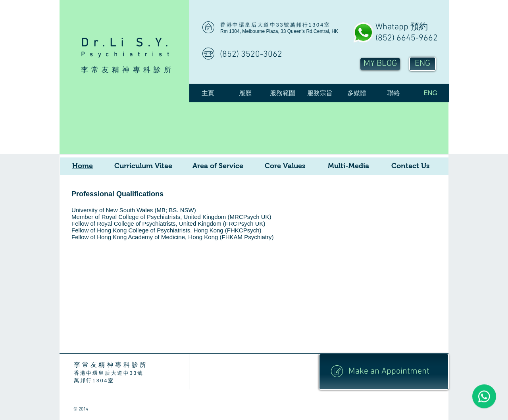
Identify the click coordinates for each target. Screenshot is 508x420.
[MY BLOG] (380, 64)
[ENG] (422, 64)
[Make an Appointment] (384, 372)
